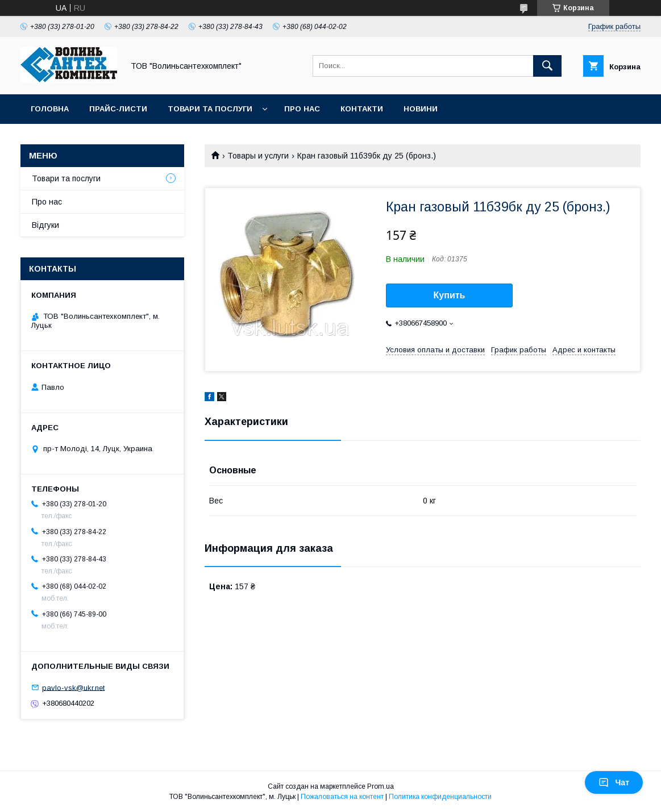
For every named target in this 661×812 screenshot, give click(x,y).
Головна (50, 109)
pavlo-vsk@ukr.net (73, 687)
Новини (421, 109)
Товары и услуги (258, 156)
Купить (450, 295)
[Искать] (547, 66)
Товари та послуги (210, 109)
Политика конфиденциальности (440, 797)
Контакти (362, 109)
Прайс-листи (118, 109)
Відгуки (45, 225)
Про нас (302, 109)
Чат (614, 782)
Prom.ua (381, 786)
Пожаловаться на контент (342, 797)
